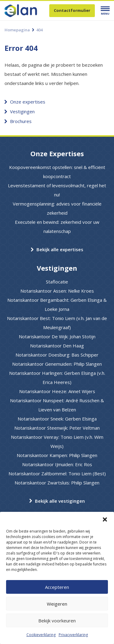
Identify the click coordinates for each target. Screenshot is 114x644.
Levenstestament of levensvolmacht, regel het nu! (57, 190)
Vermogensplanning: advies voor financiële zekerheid (57, 208)
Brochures (21, 121)
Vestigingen (22, 111)
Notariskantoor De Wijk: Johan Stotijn (57, 336)
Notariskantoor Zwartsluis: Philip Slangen (57, 483)
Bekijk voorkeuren (57, 621)
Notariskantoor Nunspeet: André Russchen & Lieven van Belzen (57, 405)
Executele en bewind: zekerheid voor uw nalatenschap (57, 227)
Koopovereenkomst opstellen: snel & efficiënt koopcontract (57, 172)
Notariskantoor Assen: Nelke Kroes (57, 291)
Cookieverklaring (41, 635)
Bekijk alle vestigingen (60, 501)
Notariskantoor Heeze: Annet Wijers (57, 391)
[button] (105, 519)
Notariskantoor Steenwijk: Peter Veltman (57, 428)
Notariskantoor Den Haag (57, 346)
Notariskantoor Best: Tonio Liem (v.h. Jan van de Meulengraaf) (57, 323)
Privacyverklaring (73, 635)
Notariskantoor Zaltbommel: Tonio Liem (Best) (57, 473)
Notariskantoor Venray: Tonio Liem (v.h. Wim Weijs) (57, 442)
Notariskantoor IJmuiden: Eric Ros (57, 464)
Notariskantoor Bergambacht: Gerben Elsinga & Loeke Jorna (57, 304)
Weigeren (57, 604)
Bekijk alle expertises (60, 249)
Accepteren (57, 587)
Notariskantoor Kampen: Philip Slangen (57, 455)
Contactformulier (72, 10)
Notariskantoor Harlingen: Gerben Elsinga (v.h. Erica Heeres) (57, 378)
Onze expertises (28, 102)
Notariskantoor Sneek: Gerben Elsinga (57, 419)
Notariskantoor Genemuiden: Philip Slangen (57, 364)
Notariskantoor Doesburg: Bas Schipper (57, 355)
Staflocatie (57, 282)
